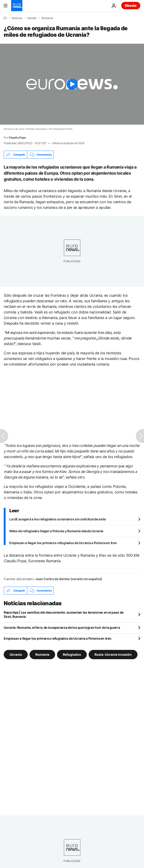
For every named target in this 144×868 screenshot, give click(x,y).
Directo (131, 5)
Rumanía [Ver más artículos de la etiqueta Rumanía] (42, 654)
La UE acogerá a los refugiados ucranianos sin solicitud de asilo (58, 519)
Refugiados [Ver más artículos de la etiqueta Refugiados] (72, 654)
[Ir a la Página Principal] (17, 6)
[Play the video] (72, 84)
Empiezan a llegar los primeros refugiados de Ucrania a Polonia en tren (63, 543)
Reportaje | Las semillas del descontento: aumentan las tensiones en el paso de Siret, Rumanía (64, 614)
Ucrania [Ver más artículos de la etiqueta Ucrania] (16, 654)
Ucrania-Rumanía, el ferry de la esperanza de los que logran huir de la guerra (62, 627)
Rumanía (47, 18)
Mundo (32, 18)
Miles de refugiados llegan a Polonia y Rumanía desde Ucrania (56, 531)
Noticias (17, 18)
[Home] (5, 18)
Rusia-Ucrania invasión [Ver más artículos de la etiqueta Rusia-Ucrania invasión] (113, 654)
